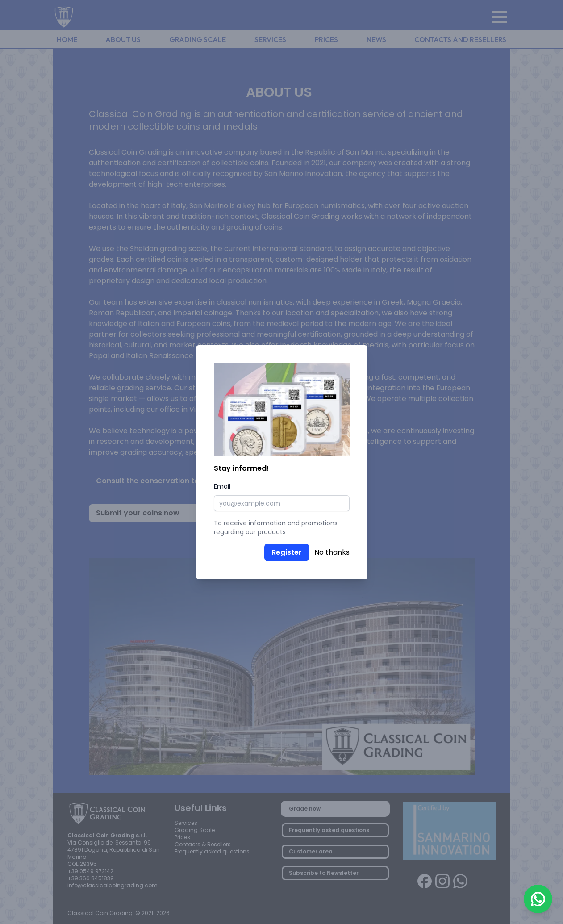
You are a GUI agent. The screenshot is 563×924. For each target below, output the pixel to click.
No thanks (332, 552)
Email (222, 486)
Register (287, 552)
